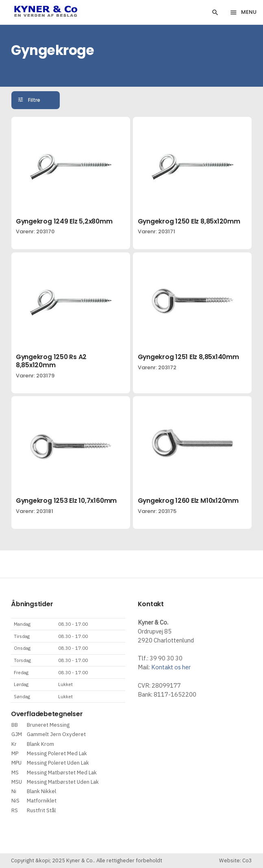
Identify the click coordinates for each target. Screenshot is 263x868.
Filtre (34, 100)
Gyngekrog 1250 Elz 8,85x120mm (189, 221)
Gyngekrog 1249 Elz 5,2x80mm (64, 221)
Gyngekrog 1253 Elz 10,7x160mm (66, 501)
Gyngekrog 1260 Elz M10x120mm (188, 501)
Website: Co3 (236, 860)
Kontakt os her (171, 667)
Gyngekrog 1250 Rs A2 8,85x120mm (51, 361)
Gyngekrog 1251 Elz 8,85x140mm (188, 357)
